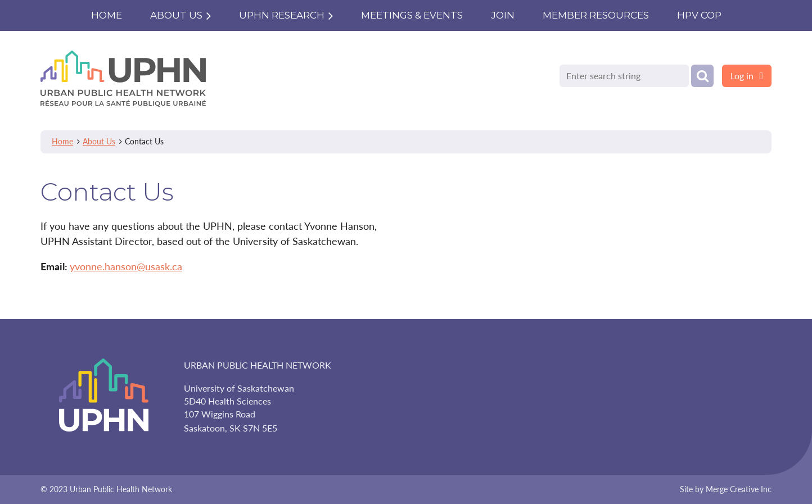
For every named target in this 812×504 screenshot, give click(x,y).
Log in (742, 76)
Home (62, 141)
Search (702, 76)
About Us (99, 141)
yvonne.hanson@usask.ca (126, 266)
